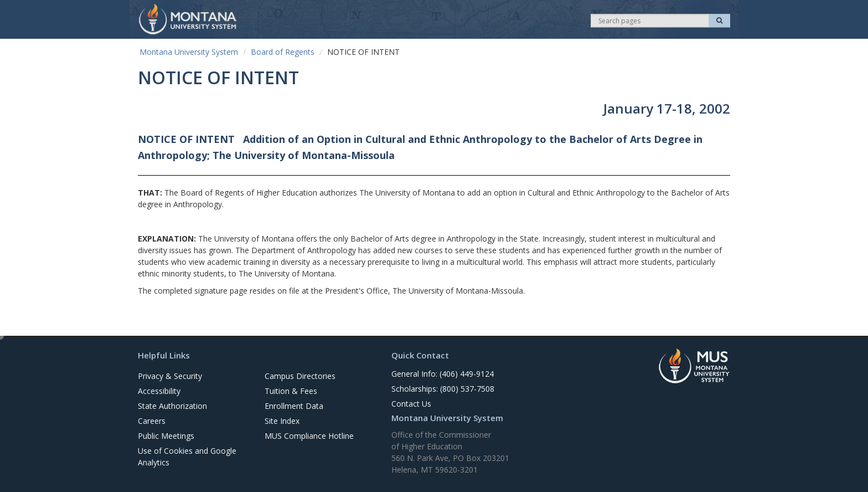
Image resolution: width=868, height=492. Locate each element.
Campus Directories (300, 376)
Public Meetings (166, 436)
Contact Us (411, 404)
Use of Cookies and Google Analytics (187, 457)
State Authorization (172, 406)
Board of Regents (283, 52)
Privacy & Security (170, 376)
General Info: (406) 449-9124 (443, 374)
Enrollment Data (294, 406)
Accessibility (159, 391)
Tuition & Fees (291, 391)
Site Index (282, 421)
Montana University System (189, 52)
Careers (152, 421)
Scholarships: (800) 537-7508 (443, 389)
